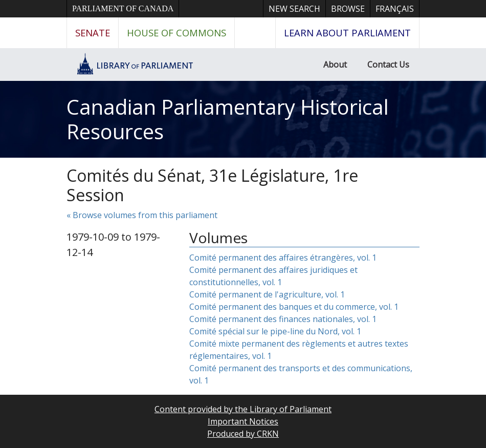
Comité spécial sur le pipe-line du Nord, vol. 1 (275, 331)
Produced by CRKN (243, 434)
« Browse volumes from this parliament (142, 215)
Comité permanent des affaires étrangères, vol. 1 (283, 258)
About (335, 65)
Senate (93, 33)
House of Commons (176, 33)
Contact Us (388, 65)
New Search (294, 9)
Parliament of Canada (123, 8)
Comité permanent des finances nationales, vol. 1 (283, 319)
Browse (348, 9)
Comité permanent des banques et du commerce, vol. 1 (294, 307)
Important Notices (243, 421)
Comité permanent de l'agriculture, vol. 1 (267, 294)
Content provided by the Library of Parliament (243, 409)
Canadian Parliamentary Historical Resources (228, 119)
